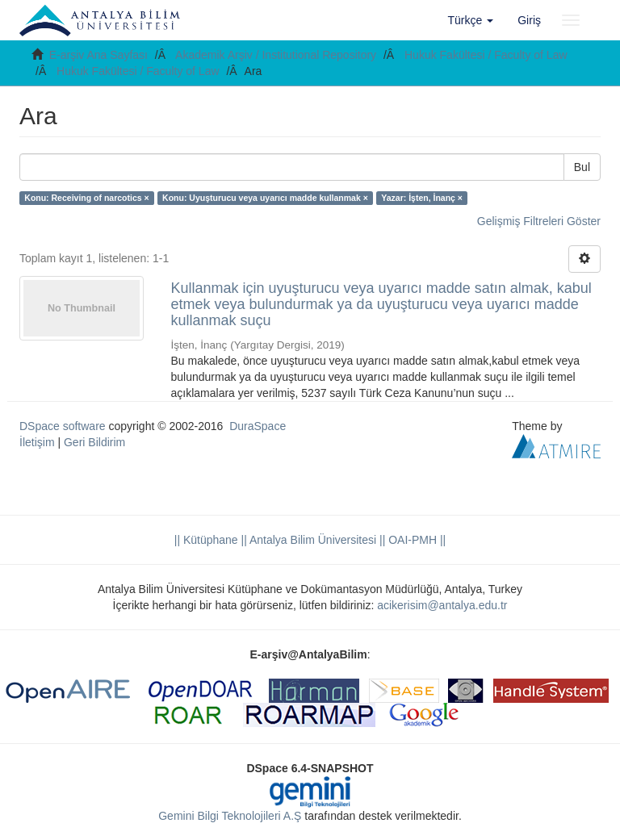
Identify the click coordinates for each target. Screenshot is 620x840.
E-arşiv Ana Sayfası (98, 55)
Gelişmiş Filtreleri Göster (539, 221)
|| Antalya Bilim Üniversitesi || (312, 540)
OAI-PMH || (415, 540)
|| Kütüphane (206, 540)
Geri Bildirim (94, 442)
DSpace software (63, 426)
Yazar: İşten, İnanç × (422, 198)
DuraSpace (258, 426)
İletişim (37, 442)
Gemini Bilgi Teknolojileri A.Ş (230, 816)
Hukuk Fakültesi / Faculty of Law (486, 55)
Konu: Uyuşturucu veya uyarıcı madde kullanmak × (265, 198)
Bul (582, 167)
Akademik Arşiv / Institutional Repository (276, 55)
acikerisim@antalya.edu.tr (442, 605)
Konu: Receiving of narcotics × (86, 198)
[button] (471, 20)
